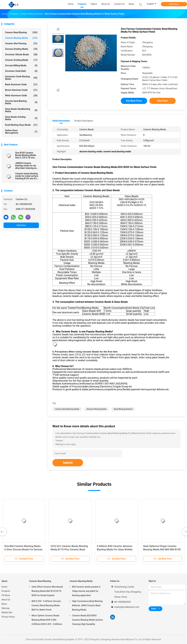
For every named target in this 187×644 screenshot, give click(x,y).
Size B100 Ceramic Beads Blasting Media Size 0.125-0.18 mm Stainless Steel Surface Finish (26, 155)
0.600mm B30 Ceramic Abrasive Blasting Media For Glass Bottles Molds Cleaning (115, 549)
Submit (68, 463)
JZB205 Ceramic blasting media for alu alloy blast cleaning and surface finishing (26, 166)
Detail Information (61, 121)
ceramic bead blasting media (67, 409)
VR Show (6, 595)
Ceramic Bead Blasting (21, 32)
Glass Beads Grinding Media (21, 118)
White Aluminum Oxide (21, 95)
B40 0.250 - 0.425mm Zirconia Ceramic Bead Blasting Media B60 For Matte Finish (46, 605)
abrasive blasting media (97, 409)
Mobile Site (7, 612)
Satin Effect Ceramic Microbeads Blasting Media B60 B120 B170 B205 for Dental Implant (47, 591)
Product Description (84, 121)
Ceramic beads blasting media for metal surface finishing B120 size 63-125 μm (27, 176)
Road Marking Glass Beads (21, 125)
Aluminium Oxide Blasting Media (21, 78)
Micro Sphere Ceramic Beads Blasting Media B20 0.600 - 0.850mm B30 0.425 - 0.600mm (47, 620)
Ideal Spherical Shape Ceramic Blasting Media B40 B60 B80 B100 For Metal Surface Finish (162, 549)
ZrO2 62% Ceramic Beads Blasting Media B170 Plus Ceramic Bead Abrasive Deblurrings (69, 549)
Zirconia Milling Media (21, 66)
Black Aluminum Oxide (21, 84)
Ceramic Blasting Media (21, 38)
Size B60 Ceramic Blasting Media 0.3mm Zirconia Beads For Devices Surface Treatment (23, 549)
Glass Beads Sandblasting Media (21, 110)
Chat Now (174, 4)
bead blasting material (123, 409)
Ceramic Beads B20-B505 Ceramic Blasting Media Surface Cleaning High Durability (87, 620)
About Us (6, 600)
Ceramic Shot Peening (21, 43)
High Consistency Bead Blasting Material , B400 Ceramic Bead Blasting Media (87, 605)
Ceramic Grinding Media (21, 60)
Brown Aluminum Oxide (21, 90)
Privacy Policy (8, 617)
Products (6, 591)
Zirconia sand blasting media (21, 102)
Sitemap (5, 608)
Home (4, 587)
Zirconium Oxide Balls (21, 71)
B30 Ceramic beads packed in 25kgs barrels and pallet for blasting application (86, 591)
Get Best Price (134, 101)
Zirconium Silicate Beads (21, 54)
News (4, 604)
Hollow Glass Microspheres (21, 132)
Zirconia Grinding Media (21, 49)
